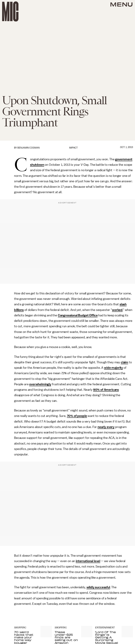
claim (124, 362)
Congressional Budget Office (78, 315)
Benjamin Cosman (28, 148)
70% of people (77, 416)
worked (117, 310)
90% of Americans (106, 390)
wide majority (113, 368)
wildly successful (98, 587)
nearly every (106, 427)
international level (88, 561)
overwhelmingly (40, 384)
